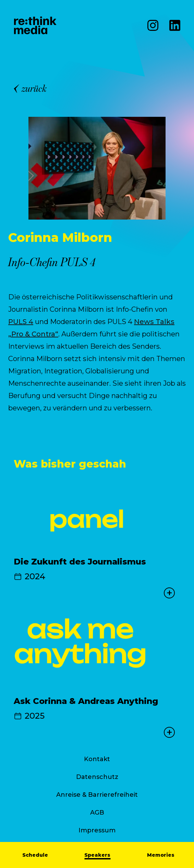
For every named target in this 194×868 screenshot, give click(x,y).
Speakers (97, 855)
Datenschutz (97, 777)
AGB (97, 813)
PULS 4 (21, 322)
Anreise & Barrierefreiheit (97, 795)
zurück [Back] (30, 88)
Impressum (97, 830)
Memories (161, 855)
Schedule (35, 855)
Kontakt (97, 759)
